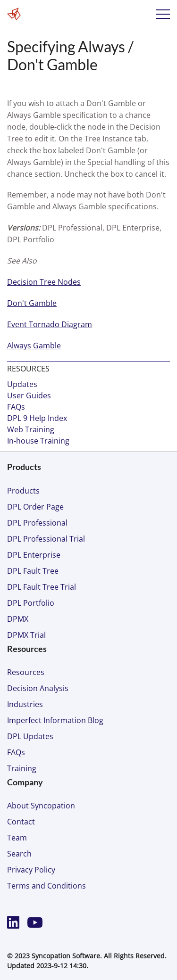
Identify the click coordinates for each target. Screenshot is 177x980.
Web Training (31, 429)
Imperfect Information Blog (55, 720)
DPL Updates (30, 736)
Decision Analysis (38, 688)
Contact (21, 822)
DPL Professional (37, 523)
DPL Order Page (35, 507)
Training (22, 768)
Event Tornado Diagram (50, 324)
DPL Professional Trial (46, 539)
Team (17, 838)
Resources (26, 672)
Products (23, 491)
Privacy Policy (31, 870)
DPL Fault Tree (33, 571)
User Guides (29, 395)
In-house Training (38, 441)
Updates (22, 384)
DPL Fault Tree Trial (42, 587)
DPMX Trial (26, 635)
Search (19, 854)
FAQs (16, 407)
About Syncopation (41, 806)
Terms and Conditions (46, 886)
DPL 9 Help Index (37, 418)
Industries (25, 704)
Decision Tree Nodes (44, 282)
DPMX (18, 619)
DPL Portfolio (31, 603)
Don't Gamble (32, 303)
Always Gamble (34, 346)
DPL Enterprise (34, 555)
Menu (163, 14)
